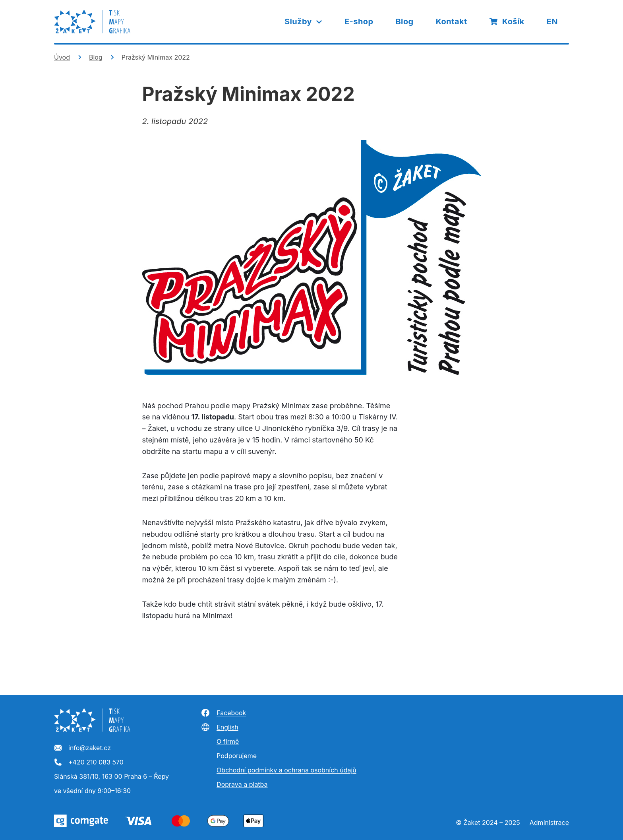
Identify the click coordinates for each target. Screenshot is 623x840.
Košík (507, 21)
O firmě (228, 741)
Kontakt (452, 21)
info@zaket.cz (82, 748)
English (220, 727)
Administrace (549, 823)
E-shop (359, 21)
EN (552, 21)
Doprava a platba (242, 784)
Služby (304, 21)
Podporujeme (237, 756)
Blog (404, 21)
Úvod (62, 57)
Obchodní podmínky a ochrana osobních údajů (286, 770)
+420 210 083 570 (89, 762)
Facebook (223, 713)
